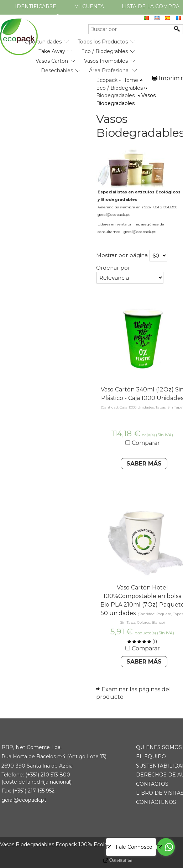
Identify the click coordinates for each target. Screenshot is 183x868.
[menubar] (68, 53)
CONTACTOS (152, 784)
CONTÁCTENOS (156, 802)
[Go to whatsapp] (166, 847)
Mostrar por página (122, 255)
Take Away (52, 51)
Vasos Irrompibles (106, 61)
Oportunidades (43, 42)
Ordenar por (113, 268)
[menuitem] (43, 39)
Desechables (57, 71)
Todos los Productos (103, 42)
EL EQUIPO (151, 757)
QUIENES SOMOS (159, 747)
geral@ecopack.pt (24, 800)
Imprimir (171, 78)
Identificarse (36, 6)
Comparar (146, 443)
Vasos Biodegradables (140, 126)
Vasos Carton (52, 61)
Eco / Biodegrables (104, 51)
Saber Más (144, 464)
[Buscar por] (130, 29)
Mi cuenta (89, 6)
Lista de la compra (151, 6)
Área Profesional (109, 71)
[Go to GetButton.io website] (115, 861)
